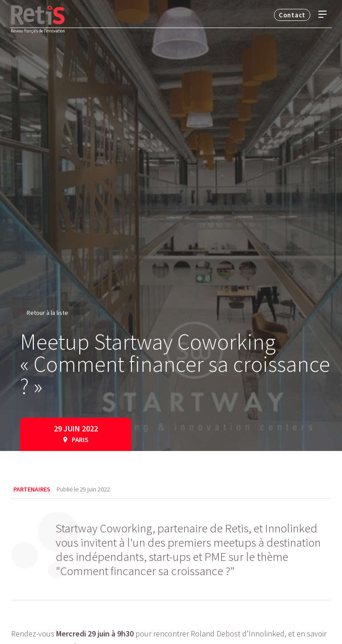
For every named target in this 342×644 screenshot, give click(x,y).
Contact (292, 15)
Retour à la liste (47, 313)
